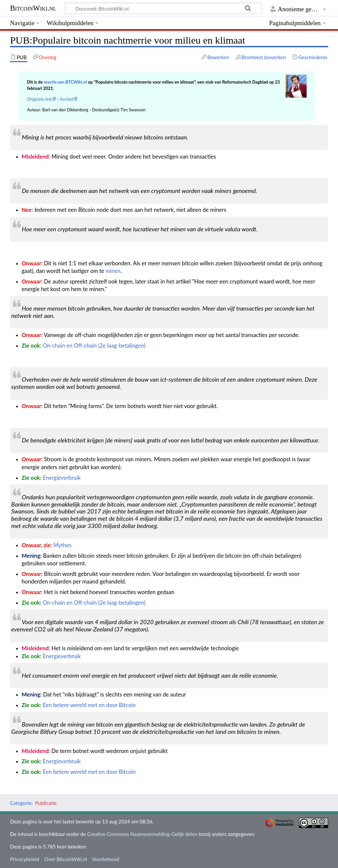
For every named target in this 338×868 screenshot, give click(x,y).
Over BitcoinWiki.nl (66, 859)
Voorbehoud (106, 859)
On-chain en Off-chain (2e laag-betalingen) (94, 346)
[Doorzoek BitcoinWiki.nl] (164, 8)
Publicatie (46, 803)
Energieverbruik (62, 478)
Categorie (21, 803)
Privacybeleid (25, 859)
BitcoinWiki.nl (33, 8)
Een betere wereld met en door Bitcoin (89, 705)
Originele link (39, 99)
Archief (67, 99)
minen (113, 271)
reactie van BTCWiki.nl (65, 82)
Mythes (62, 545)
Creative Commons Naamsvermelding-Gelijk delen (142, 834)
